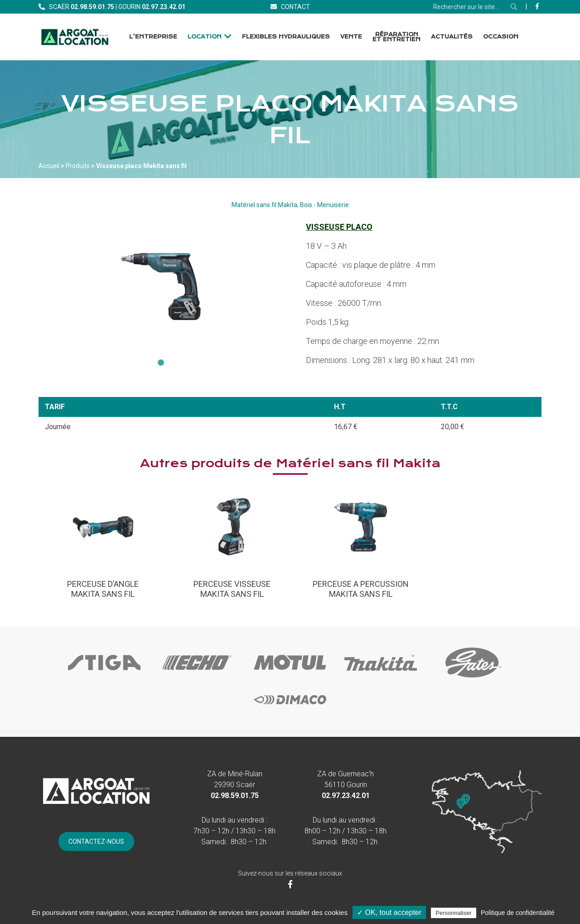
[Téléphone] (92, 7)
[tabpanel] (161, 287)
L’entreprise (153, 37)
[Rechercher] (514, 7)
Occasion (501, 37)
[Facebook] (537, 6)
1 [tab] (161, 363)
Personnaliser (454, 913)
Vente (351, 37)
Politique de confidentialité (518, 913)
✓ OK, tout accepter (389, 912)
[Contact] (290, 7)
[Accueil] (75, 37)
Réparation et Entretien (396, 37)
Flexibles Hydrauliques (286, 37)
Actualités (452, 37)
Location (205, 37)
